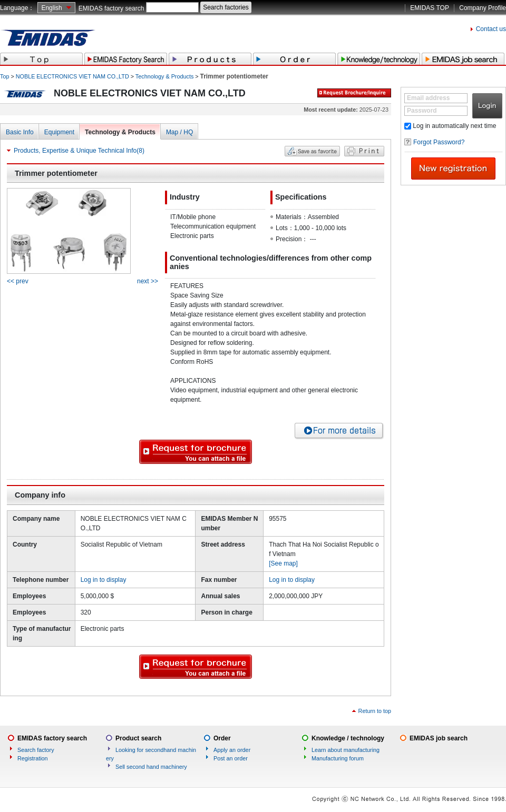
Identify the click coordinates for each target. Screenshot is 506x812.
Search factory (36, 750)
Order (222, 738)
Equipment (59, 132)
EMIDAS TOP (430, 8)
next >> (148, 281)
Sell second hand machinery (151, 767)
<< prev (18, 281)
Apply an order (232, 750)
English (51, 8)
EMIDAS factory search (111, 8)
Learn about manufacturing (346, 750)
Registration (33, 758)
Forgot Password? (439, 142)
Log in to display (104, 580)
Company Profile (483, 8)
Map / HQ (179, 132)
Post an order (231, 758)
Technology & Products (164, 76)
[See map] (283, 563)
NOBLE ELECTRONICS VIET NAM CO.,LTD (72, 76)
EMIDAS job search (439, 738)
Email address (428, 98)
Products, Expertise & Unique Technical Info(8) (79, 151)
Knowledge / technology (348, 738)
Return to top (375, 711)
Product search (138, 738)
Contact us (491, 29)
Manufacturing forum (338, 758)
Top (4, 76)
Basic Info (20, 132)
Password (422, 111)
